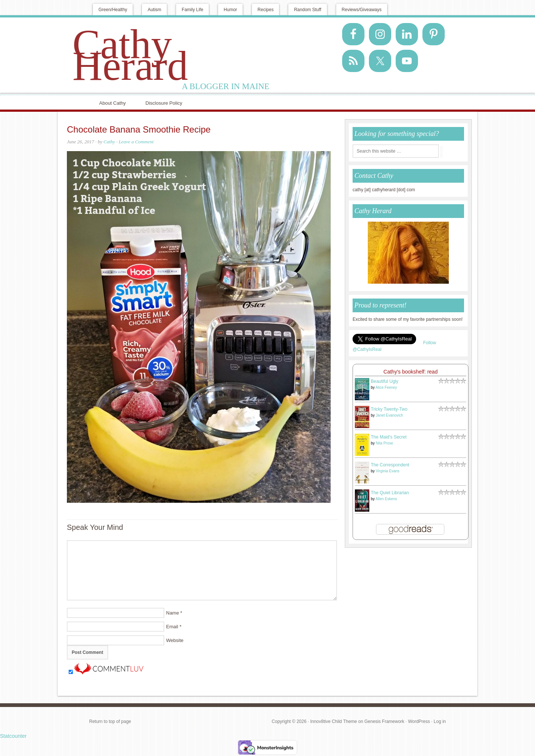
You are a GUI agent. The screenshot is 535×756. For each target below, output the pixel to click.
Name (173, 613)
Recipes (265, 10)
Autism (154, 10)
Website (175, 640)
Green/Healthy (113, 10)
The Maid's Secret (389, 437)
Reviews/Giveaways (362, 10)
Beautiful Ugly (385, 381)
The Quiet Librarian (390, 493)
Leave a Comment (136, 142)
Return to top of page (110, 721)
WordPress (419, 721)
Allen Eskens (386, 499)
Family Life (192, 10)
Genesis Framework (384, 721)
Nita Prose (384, 443)
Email (172, 627)
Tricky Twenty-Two (389, 409)
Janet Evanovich (389, 415)
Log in (440, 721)
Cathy (109, 142)
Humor (230, 10)
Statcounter (13, 736)
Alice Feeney (386, 387)
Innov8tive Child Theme (334, 721)
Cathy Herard (130, 55)
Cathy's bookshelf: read (411, 372)
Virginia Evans (388, 471)
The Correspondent (390, 465)
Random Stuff (307, 10)
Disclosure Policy (164, 103)
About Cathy (113, 103)
